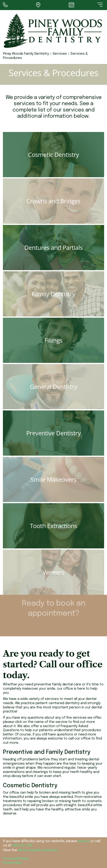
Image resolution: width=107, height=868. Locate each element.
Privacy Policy (13, 863)
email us (84, 841)
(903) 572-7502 (22, 845)
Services (60, 54)
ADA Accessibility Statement (38, 850)
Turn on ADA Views (16, 859)
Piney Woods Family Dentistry (26, 54)
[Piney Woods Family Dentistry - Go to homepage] (53, 31)
